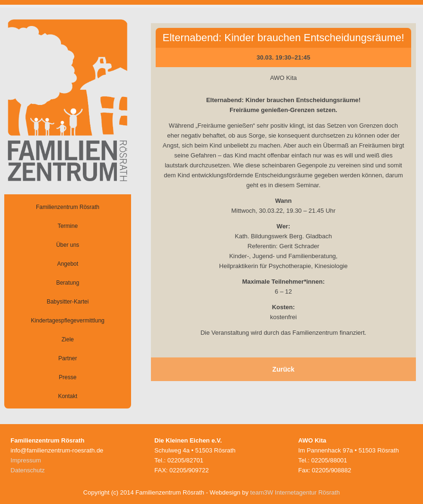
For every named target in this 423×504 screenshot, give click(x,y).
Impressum (26, 460)
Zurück (284, 369)
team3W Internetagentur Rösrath (295, 492)
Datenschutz (27, 470)
